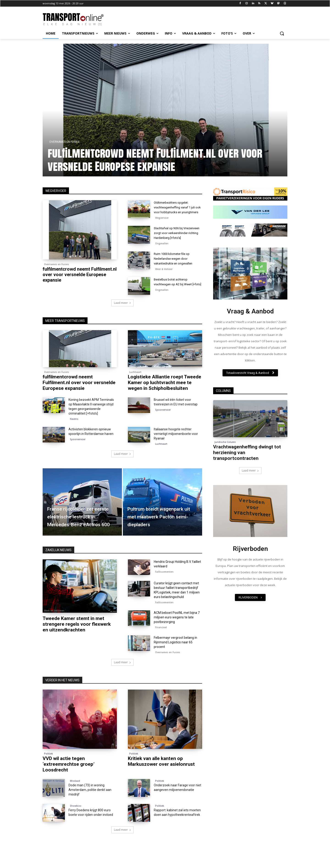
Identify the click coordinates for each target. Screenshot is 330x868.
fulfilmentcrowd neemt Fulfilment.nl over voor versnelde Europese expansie (80, 275)
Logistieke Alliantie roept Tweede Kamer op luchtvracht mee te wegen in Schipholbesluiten (165, 394)
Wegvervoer (162, 223)
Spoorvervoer (163, 421)
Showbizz (76, 817)
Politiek (48, 765)
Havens (74, 430)
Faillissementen (164, 583)
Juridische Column (225, 442)
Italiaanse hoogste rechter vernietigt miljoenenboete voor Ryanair (176, 445)
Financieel (161, 639)
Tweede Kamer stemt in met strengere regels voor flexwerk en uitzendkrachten (77, 636)
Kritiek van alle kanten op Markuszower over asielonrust (161, 773)
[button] (282, 33)
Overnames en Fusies (56, 264)
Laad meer (122, 314)
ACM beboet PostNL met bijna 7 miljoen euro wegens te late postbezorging (177, 629)
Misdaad (75, 792)
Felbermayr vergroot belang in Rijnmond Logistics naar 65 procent (175, 654)
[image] (250, 274)
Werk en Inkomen (54, 622)
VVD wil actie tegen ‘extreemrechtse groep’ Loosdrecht (69, 776)
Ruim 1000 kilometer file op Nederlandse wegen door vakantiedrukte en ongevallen (175, 268)
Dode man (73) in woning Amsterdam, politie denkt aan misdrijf (90, 801)
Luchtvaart (135, 383)
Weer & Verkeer (164, 279)
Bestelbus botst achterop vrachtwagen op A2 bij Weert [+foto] (175, 294)
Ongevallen (162, 253)
